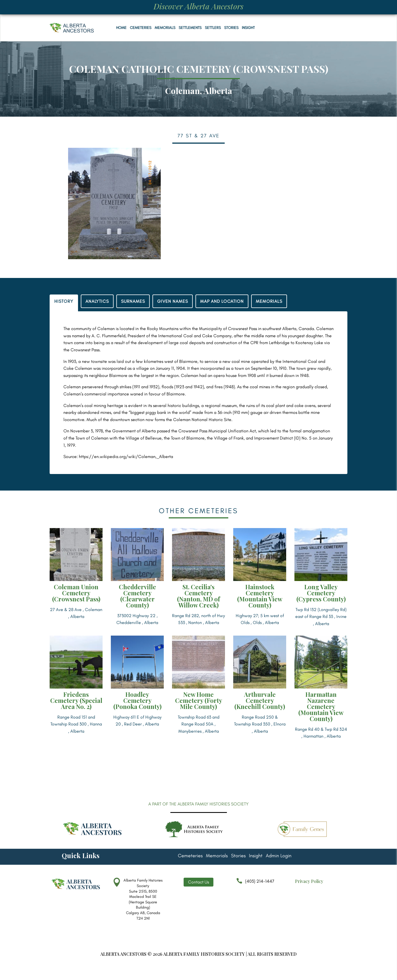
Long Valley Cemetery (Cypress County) (321, 593)
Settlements (190, 28)
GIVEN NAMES (173, 301)
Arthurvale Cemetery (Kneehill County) (260, 700)
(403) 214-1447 (254, 884)
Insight (248, 28)
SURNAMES (133, 301)
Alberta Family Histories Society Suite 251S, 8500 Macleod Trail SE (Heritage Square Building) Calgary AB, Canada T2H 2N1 (143, 899)
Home (121, 28)
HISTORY (64, 301)
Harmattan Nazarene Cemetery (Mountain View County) (321, 706)
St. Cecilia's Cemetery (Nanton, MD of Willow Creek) (198, 596)
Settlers (213, 28)
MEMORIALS (269, 301)
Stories (231, 28)
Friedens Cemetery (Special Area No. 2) (76, 700)
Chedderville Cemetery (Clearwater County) (137, 596)
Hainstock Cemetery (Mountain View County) (260, 596)
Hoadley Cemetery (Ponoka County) (137, 700)
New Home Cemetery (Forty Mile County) (199, 700)
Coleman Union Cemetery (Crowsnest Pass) (76, 593)
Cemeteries (141, 28)
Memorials (165, 28)
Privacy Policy (309, 881)
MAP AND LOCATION (222, 301)
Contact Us (198, 882)
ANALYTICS (97, 301)
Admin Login (279, 856)
